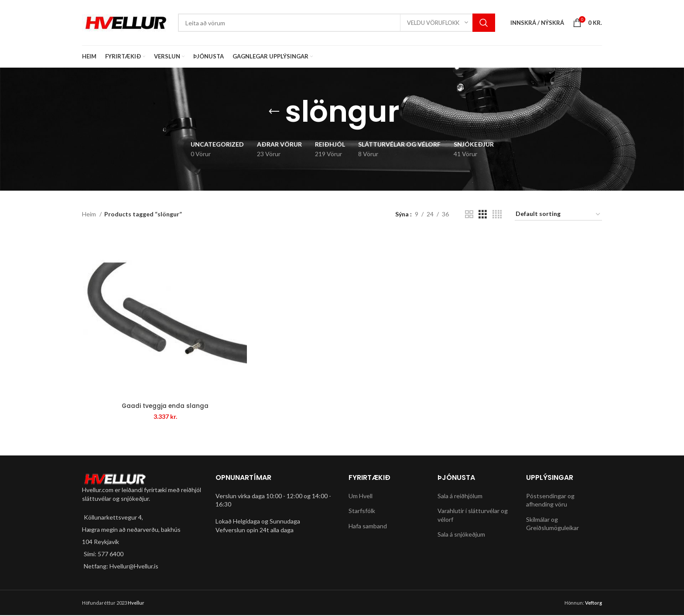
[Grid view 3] (483, 214)
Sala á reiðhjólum (460, 496)
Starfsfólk (362, 512)
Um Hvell (361, 496)
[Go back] (274, 112)
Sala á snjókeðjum (461, 535)
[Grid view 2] (469, 214)
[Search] (337, 23)
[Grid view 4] (497, 214)
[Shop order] (558, 214)
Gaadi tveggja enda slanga (164, 407)
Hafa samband (368, 527)
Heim (90, 214)
